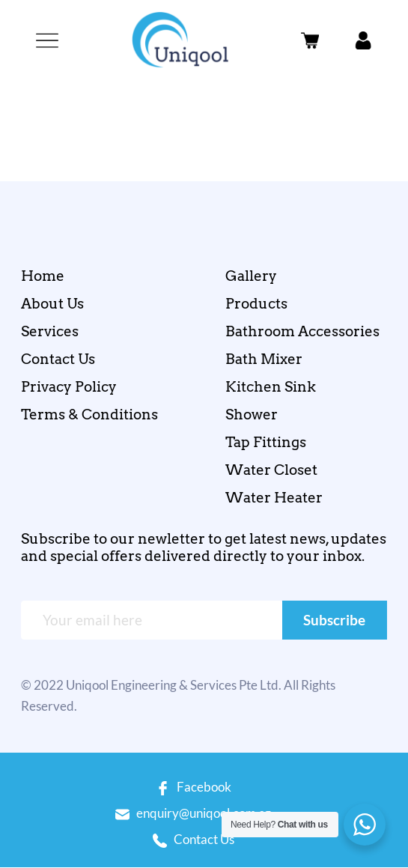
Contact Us (58, 359)
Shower (252, 415)
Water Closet (271, 470)
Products (256, 304)
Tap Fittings (266, 442)
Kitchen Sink (271, 387)
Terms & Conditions (89, 415)
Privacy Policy (69, 387)
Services (50, 331)
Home (43, 276)
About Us (52, 304)
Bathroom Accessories (302, 331)
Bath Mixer (264, 359)
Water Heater (274, 498)
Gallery (251, 276)
